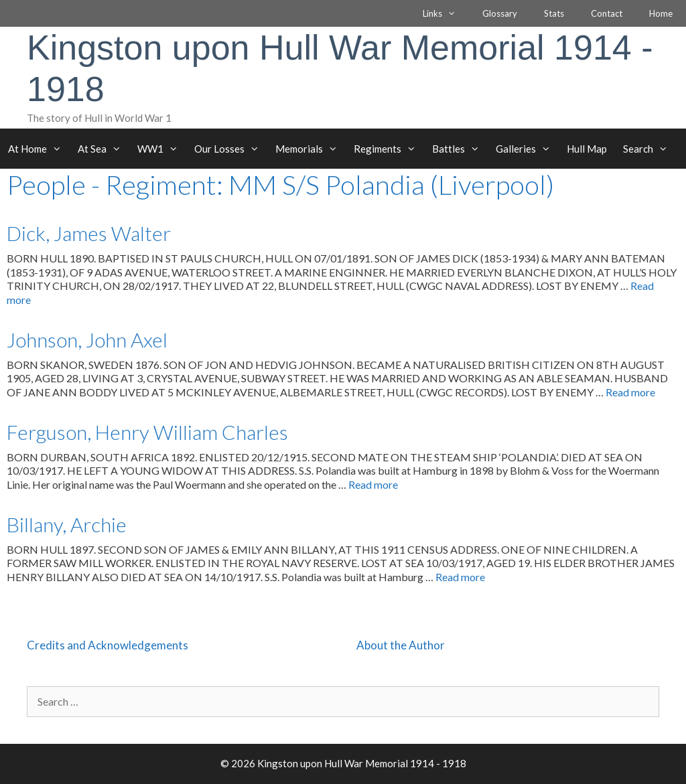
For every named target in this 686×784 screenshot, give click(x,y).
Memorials (311, 149)
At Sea (104, 149)
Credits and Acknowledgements (108, 645)
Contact (607, 13)
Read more (630, 392)
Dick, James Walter (89, 233)
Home (661, 13)
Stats (554, 13)
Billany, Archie (67, 524)
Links (446, 13)
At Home (39, 149)
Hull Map (587, 149)
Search (649, 149)
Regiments (389, 149)
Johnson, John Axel (87, 339)
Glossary (500, 13)
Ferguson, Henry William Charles (147, 432)
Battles (460, 149)
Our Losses (231, 149)
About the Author (401, 645)
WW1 (162, 149)
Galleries (527, 149)
